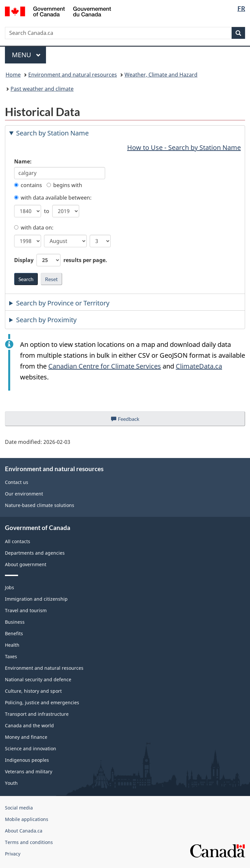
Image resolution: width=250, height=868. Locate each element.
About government (26, 564)
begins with (64, 185)
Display (61, 260)
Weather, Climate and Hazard (161, 75)
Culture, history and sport (33, 691)
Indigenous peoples (27, 760)
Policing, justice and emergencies (42, 702)
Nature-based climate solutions (40, 505)
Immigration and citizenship (36, 599)
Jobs (10, 587)
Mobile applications (27, 819)
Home (13, 75)
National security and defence (38, 679)
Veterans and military (29, 772)
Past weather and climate (42, 89)
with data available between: (53, 198)
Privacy (13, 854)
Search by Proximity (46, 320)
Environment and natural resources (73, 75)
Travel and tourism (26, 610)
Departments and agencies (35, 553)
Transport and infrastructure (37, 714)
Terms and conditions (29, 842)
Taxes (11, 656)
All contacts (18, 541)
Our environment (24, 494)
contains (28, 185)
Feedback (132, 421)
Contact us (17, 482)
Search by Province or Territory (63, 303)
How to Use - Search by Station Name (184, 147)
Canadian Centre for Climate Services (105, 366)
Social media (19, 808)
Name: (23, 161)
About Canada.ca (24, 831)
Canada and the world (29, 725)
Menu (26, 55)
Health (12, 645)
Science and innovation (31, 748)
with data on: (34, 228)
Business (15, 622)
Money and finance (26, 737)
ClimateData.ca (199, 366)
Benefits (14, 633)
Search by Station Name (52, 133)
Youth (11, 783)
